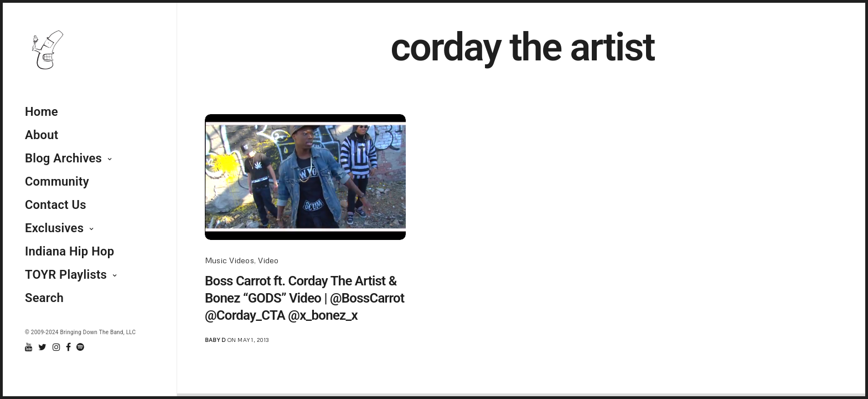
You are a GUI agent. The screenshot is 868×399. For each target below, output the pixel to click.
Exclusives (54, 228)
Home (42, 112)
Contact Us (56, 205)
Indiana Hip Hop (69, 251)
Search (44, 298)
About (42, 135)
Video (268, 260)
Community (57, 181)
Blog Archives (63, 158)
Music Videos (229, 260)
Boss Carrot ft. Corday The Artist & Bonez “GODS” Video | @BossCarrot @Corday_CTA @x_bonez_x (304, 298)
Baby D (215, 340)
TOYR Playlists (66, 275)
